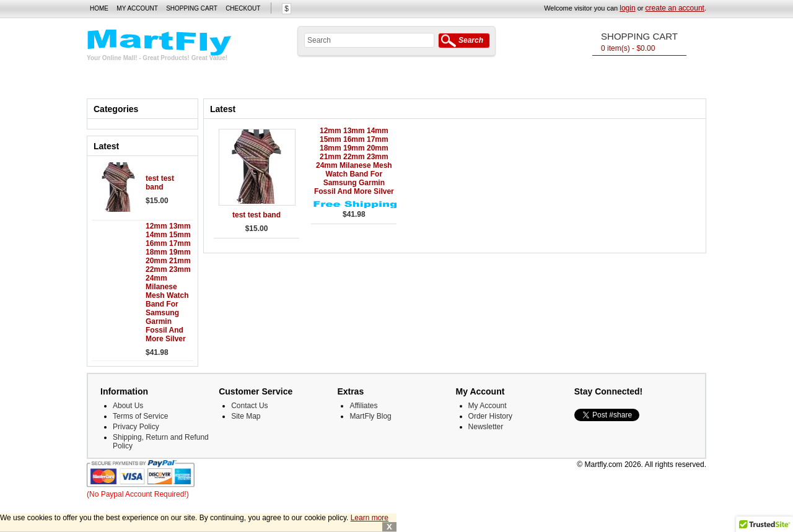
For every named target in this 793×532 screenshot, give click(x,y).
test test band (160, 183)
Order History (490, 416)
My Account (137, 8)
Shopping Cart (192, 8)
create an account (675, 8)
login (627, 8)
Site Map (246, 416)
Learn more (370, 518)
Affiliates (363, 406)
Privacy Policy (136, 427)
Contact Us (249, 406)
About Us (128, 406)
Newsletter (486, 427)
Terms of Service (140, 416)
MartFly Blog (370, 416)
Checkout (243, 8)
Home (99, 8)
